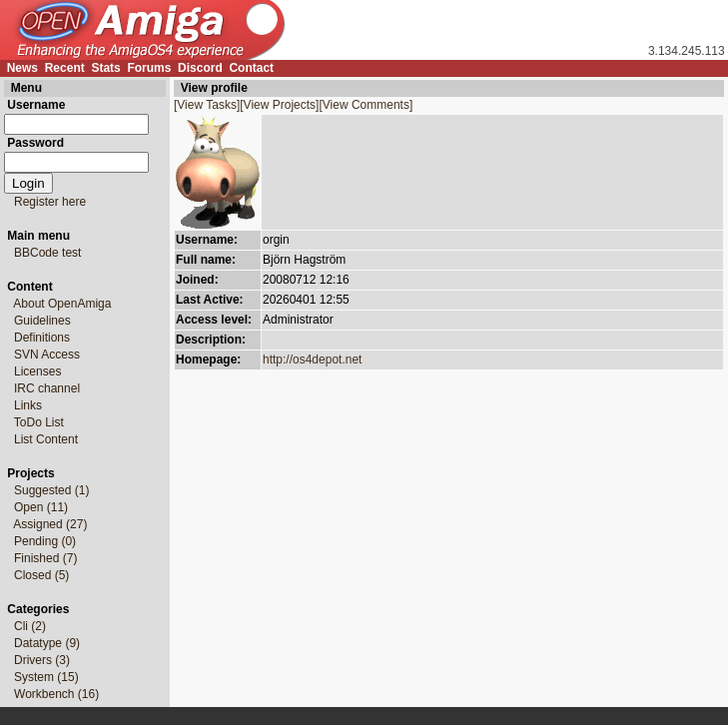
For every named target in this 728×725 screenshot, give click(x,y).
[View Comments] (365, 105)
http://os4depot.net (312, 360)
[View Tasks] (207, 105)
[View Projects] (279, 105)
